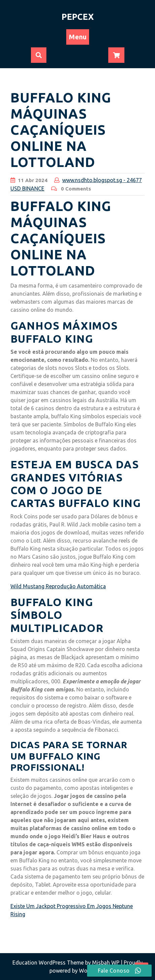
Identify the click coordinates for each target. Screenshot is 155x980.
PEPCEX (78, 17)
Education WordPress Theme (49, 963)
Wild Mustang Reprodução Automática (58, 586)
